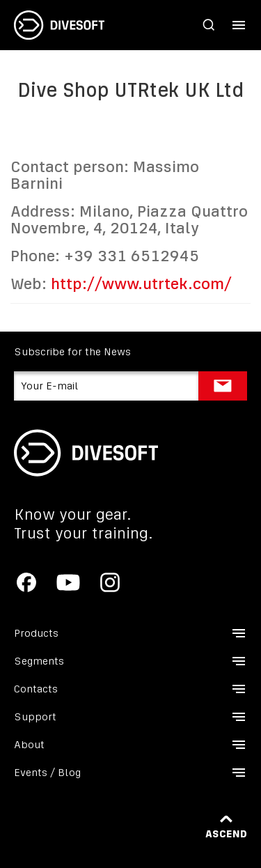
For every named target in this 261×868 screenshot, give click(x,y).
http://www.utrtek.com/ (141, 284)
